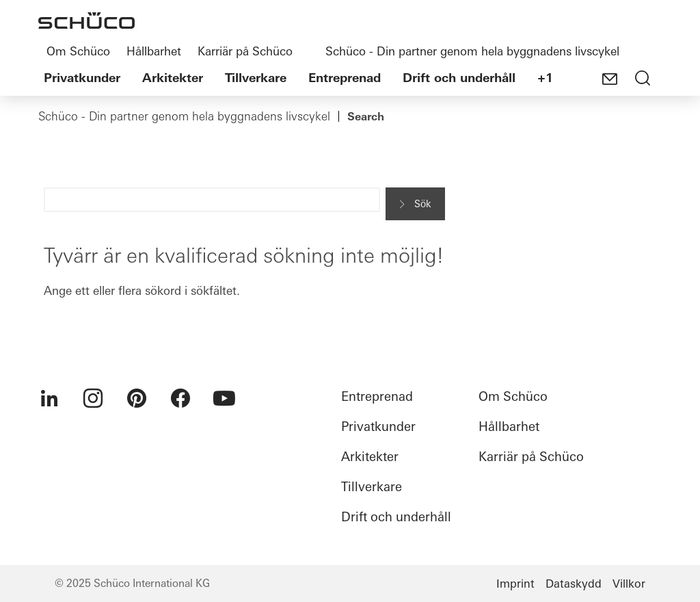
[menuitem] (49, 398)
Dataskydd (574, 584)
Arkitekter (173, 78)
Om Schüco (78, 51)
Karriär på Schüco (245, 51)
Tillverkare (256, 78)
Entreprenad (345, 78)
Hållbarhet (154, 51)
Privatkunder (82, 78)
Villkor (629, 584)
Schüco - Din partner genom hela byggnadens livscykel (472, 51)
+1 (545, 78)
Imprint (515, 584)
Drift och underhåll (459, 78)
